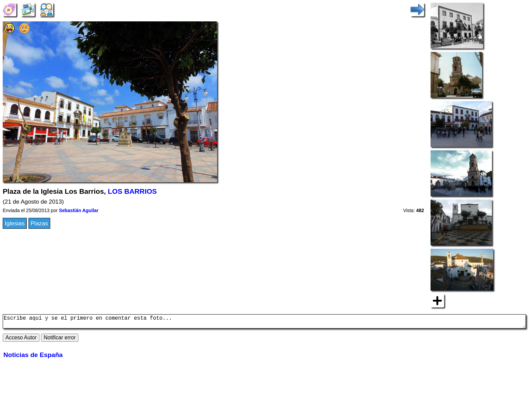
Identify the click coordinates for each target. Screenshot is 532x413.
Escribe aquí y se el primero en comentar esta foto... (264, 323)
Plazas (39, 223)
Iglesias (15, 223)
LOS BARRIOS (132, 191)
